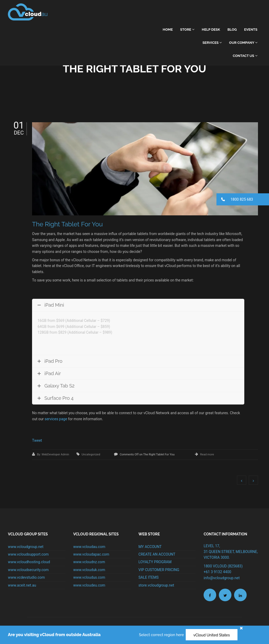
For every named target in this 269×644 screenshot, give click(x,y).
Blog (232, 30)
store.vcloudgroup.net (156, 585)
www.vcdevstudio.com (26, 577)
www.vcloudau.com (89, 547)
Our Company (243, 43)
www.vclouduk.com (89, 570)
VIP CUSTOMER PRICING (159, 570)
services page (56, 419)
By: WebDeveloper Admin (53, 454)
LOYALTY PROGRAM (155, 562)
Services (212, 43)
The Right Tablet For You (67, 224)
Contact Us (245, 56)
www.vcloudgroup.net (26, 547)
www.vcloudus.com (89, 577)
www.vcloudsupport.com (28, 554)
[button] (243, 199)
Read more (207, 454)
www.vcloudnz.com (89, 562)
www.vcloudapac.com (91, 554)
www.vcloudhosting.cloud (29, 562)
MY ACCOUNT (150, 547)
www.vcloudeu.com (89, 585)
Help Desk (211, 30)
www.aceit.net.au (22, 585)
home (168, 30)
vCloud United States (212, 635)
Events (251, 30)
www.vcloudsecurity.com (28, 570)
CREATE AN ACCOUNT (157, 554)
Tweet (37, 440)
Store (187, 30)
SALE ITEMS (149, 577)
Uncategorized (91, 454)
